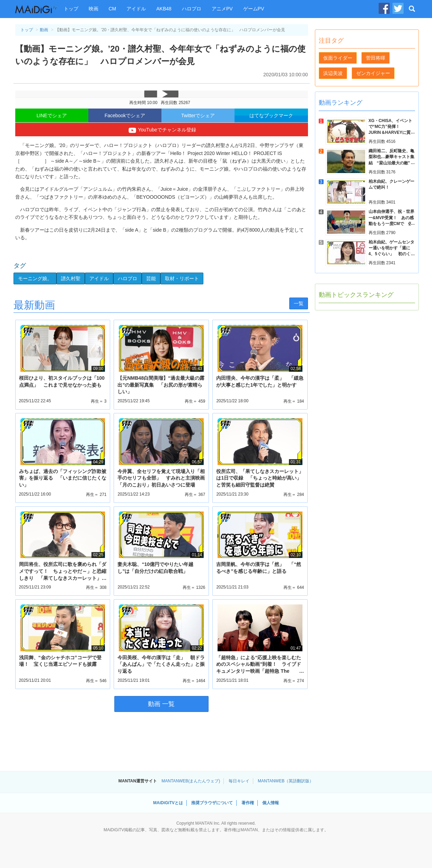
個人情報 (271, 803)
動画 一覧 (161, 704)
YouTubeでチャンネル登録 (161, 130)
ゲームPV (254, 9)
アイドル (136, 9)
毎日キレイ (239, 781)
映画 (94, 9)
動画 (44, 30)
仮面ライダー (338, 58)
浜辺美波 (333, 73)
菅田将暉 (376, 58)
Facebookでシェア (125, 115)
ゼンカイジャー (373, 73)
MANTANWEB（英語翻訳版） (286, 781)
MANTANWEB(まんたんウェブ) (191, 781)
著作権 (248, 803)
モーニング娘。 (35, 278)
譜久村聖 (71, 278)
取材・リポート (182, 278)
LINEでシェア (52, 115)
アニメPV (222, 9)
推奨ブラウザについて (212, 803)
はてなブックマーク (271, 115)
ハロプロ (192, 9)
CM (113, 9)
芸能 (151, 278)
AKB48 (164, 9)
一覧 (299, 303)
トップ (71, 9)
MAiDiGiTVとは (168, 803)
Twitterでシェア (198, 115)
